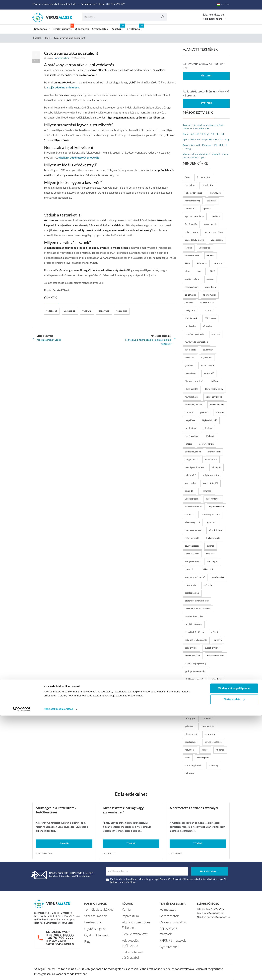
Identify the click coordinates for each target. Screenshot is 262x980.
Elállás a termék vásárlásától (136, 938)
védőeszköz (70, 310)
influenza (220, 749)
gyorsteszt (212, 521)
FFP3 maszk (206, 490)
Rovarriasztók (166, 913)
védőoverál (52, 310)
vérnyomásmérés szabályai (198, 608)
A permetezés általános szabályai (194, 807)
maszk (200, 270)
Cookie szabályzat (131, 927)
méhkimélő (209, 372)
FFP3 (213, 270)
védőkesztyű (217, 239)
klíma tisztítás (191, 388)
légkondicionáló (216, 506)
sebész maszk (191, 231)
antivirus (189, 411)
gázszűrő (189, 364)
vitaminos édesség (194, 686)
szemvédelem (192, 286)
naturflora (190, 749)
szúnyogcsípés (207, 725)
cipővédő (207, 208)
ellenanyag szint (192, 521)
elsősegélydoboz (193, 451)
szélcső (214, 631)
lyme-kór (189, 568)
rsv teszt (189, 513)
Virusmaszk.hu (62, 57)
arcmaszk (209, 310)
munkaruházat (192, 396)
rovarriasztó (191, 584)
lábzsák (188, 247)
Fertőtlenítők (134, 28)
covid (187, 757)
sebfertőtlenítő (207, 443)
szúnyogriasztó (192, 537)
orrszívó (218, 639)
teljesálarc (208, 427)
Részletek (206, 75)
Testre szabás (234, 964)
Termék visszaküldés (94, 908)
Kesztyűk (117, 28)
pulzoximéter (211, 459)
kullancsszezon (192, 553)
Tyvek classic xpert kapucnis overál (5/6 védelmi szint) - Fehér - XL (203, 126)
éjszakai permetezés (195, 380)
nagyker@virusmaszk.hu (60, 943)
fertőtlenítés (191, 223)
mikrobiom (190, 772)
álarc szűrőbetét (210, 482)
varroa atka (122, 310)
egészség (208, 584)
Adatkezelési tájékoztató (134, 933)
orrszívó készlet (192, 655)
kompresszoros (192, 561)
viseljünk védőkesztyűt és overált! (79, 157)
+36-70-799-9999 (60, 937)
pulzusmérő (190, 474)
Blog (47, 37)
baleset (205, 749)
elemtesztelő (191, 733)
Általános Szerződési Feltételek (132, 920)
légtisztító (190, 184)
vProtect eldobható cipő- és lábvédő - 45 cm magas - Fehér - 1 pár (206, 155)
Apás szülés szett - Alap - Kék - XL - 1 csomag (206, 139)
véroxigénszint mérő (195, 466)
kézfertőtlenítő (192, 255)
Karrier (125, 908)
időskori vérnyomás (194, 710)
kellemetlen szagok (194, 192)
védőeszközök (192, 498)
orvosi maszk (210, 223)
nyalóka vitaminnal (194, 702)
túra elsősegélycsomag (196, 662)
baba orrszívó (191, 647)
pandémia (216, 215)
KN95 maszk (191, 317)
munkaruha (190, 325)
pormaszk (190, 357)
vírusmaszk (219, 262)
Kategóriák (42, 28)
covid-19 (189, 490)
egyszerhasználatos (214, 231)
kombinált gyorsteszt (211, 513)
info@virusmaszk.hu (214, 912)
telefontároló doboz (194, 615)
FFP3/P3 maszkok (169, 929)
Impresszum (128, 913)
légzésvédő (104, 310)
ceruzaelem (210, 733)
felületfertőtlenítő (193, 506)
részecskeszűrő (208, 364)
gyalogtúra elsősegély (195, 670)
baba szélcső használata (196, 639)
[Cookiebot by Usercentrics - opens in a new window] (22, 973)
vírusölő (210, 255)
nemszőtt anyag (192, 200)
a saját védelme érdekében (63, 86)
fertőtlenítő (207, 184)
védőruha (87, 310)
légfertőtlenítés (213, 498)
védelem (189, 302)
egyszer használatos (194, 215)
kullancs (210, 545)
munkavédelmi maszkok (196, 341)
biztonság (213, 764)
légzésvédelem (192, 435)
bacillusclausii (191, 741)
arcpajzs (210, 278)
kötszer (189, 443)
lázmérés (207, 717)
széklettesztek (192, 592)
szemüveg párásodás (195, 333)
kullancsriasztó (213, 537)
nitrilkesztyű (207, 568)
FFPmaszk (202, 262)
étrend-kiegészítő (213, 741)
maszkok (216, 333)
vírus (187, 270)
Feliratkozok (210, 871)
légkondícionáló (210, 419)
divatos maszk (207, 302)
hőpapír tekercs (216, 529)
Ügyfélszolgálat (92, 923)
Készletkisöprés (62, 28)
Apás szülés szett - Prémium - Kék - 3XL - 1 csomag (205, 146)
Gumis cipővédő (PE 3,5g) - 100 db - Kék (204, 133)
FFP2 (187, 262)
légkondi (210, 435)
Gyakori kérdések (93, 929)
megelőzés (190, 419)
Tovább (64, 842)
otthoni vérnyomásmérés (197, 600)
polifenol (204, 411)
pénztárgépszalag (193, 529)
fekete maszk (209, 294)
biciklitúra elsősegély (195, 678)
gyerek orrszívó (212, 647)
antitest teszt (214, 451)
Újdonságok (82, 28)
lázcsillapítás (203, 757)
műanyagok (190, 717)
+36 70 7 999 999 (115, 4)
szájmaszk (212, 200)
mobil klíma (190, 427)
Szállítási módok (92, 913)
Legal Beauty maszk (194, 239)
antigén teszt (191, 459)
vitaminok (217, 678)
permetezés (191, 372)
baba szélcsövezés (216, 655)
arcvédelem (211, 286)
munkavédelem (217, 404)
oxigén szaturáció (211, 474)
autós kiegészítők (193, 764)
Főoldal (37, 37)
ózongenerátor (204, 176)
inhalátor (210, 553)
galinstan (189, 725)
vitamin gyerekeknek (195, 694)
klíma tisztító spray (214, 388)
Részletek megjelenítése (58, 973)
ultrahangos (212, 561)
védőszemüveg (192, 278)
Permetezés (165, 908)
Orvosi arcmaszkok (169, 918)
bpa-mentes (216, 710)
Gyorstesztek (100, 28)
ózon (187, 176)
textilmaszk (190, 294)
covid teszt (208, 349)
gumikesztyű (218, 576)
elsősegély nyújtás (194, 404)
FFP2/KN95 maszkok (170, 923)
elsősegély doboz (214, 396)
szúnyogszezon (192, 545)
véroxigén (216, 466)
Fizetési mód (91, 918)
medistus (220, 411)
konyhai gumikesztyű (195, 576)
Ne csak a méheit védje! (49, 339)
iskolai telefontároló (194, 631)
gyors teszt (190, 349)
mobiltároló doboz (193, 623)
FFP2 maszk (210, 317)
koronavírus (216, 192)
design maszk (191, 310)
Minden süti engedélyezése (234, 953)
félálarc (215, 380)
